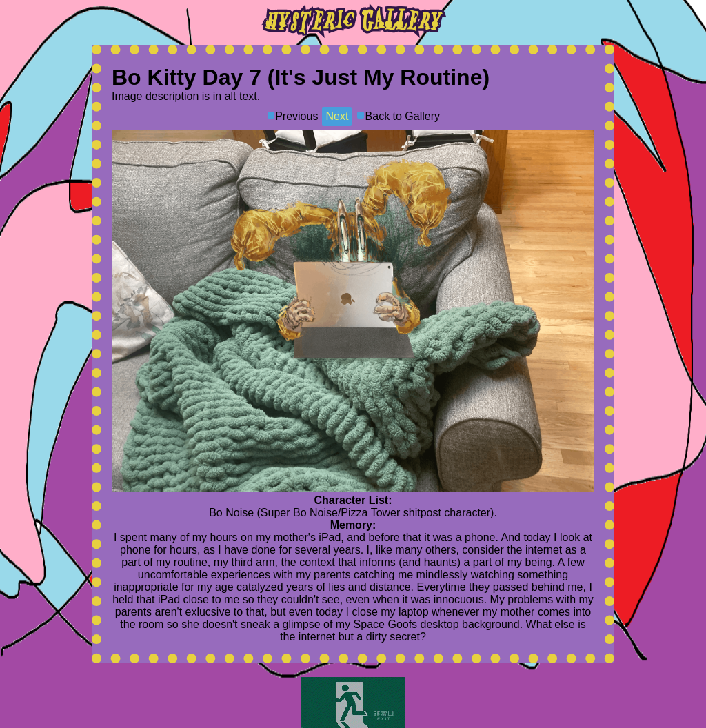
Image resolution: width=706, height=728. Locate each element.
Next (337, 116)
